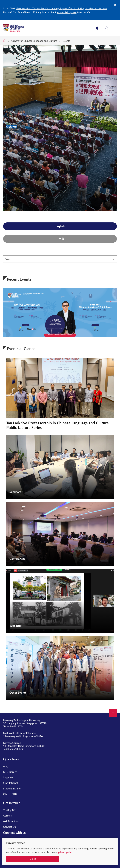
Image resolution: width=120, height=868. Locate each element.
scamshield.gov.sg (67, 12)
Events (66, 41)
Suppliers (8, 777)
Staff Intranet (11, 783)
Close (33, 859)
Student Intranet (12, 788)
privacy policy (65, 852)
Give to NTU (10, 794)
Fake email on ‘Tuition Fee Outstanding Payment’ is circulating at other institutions (62, 8)
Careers (7, 816)
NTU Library (10, 772)
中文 (6, 766)
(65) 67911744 (15, 726)
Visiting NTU (10, 810)
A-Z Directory (11, 821)
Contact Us (9, 827)
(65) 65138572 (15, 749)
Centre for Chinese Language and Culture (34, 41)
